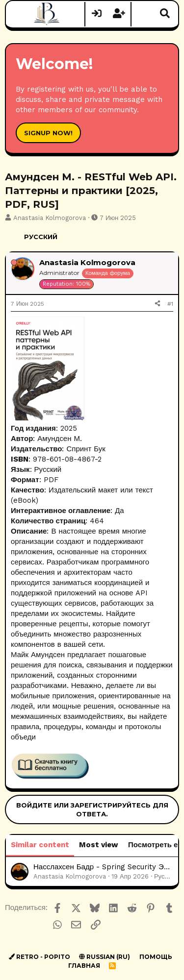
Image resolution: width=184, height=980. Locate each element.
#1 (170, 304)
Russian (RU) (105, 957)
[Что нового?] (143, 14)
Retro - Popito (39, 957)
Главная (84, 966)
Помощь (156, 957)
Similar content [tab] (40, 845)
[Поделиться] (158, 304)
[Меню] (19, 14)
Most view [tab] (99, 845)
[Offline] (14, 262)
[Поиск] (165, 14)
